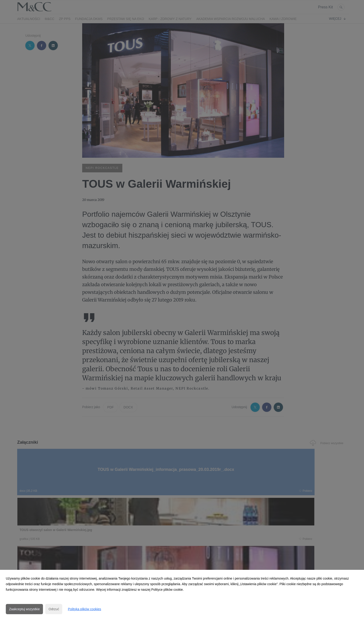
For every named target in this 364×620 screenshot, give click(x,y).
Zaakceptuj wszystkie (24, 609)
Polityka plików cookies (84, 609)
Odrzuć (54, 609)
